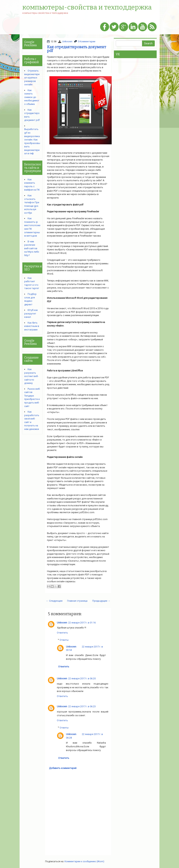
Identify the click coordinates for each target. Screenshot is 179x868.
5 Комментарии (87, 41)
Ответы (64, 640)
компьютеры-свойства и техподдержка (87, 7)
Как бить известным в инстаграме (32, 326)
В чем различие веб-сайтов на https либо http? (32, 248)
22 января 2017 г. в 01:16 (82, 623)
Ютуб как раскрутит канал (31, 313)
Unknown (67, 41)
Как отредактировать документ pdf (77, 49)
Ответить (62, 633)
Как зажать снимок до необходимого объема (32, 97)
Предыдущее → (101, 601)
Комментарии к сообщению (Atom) (84, 861)
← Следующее (54, 601)
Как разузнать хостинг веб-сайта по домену (31, 376)
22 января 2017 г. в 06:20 (82, 678)
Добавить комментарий (63, 768)
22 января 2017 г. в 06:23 (82, 706)
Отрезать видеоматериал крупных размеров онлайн (32, 78)
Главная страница (77, 601)
